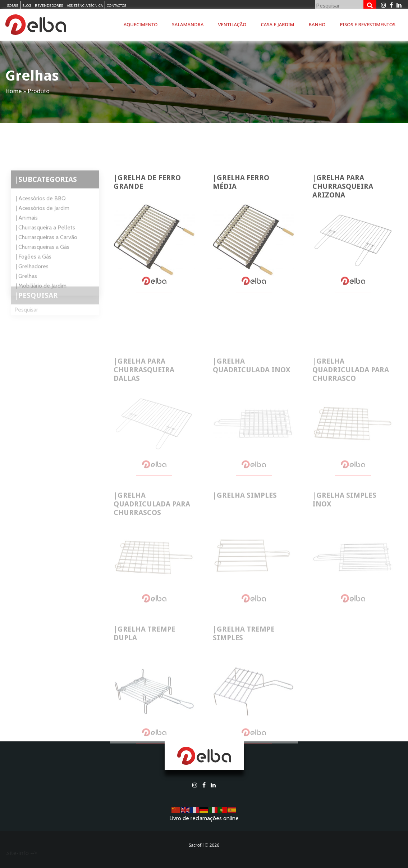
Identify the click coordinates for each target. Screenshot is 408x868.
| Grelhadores (32, 281)
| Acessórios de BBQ (41, 213)
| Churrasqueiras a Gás (43, 262)
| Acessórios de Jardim (43, 223)
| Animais (27, 233)
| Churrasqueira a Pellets (45, 243)
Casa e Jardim (278, 24)
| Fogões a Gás (34, 272)
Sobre (13, 6)
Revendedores (49, 6)
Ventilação (232, 24)
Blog (27, 6)
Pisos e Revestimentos (368, 24)
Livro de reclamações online (204, 818)
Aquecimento (141, 24)
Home (14, 91)
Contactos (116, 6)
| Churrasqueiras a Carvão (47, 252)
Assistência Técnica (85, 6)
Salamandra (188, 24)
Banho (317, 24)
